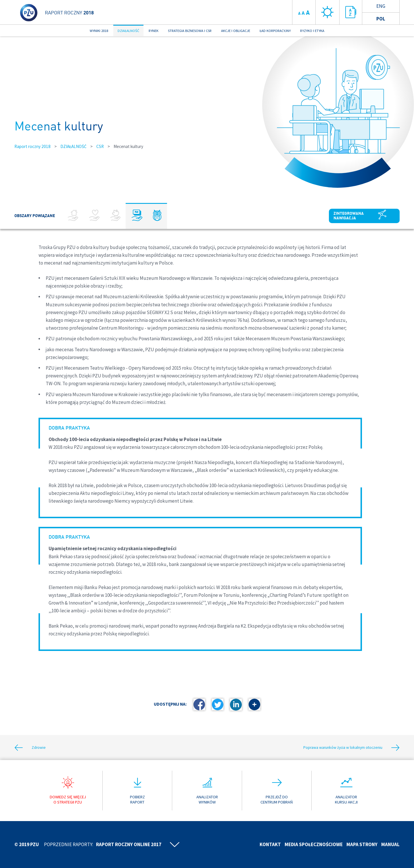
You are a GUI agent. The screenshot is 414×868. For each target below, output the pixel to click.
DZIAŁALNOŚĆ (128, 31)
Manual (390, 844)
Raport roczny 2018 (32, 146)
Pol (381, 19)
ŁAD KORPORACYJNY (275, 31)
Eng (381, 6)
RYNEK (154, 31)
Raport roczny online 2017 (129, 844)
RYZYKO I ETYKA (312, 31)
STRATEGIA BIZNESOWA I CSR (190, 31)
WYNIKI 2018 (99, 31)
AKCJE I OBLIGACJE (236, 31)
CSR (100, 146)
